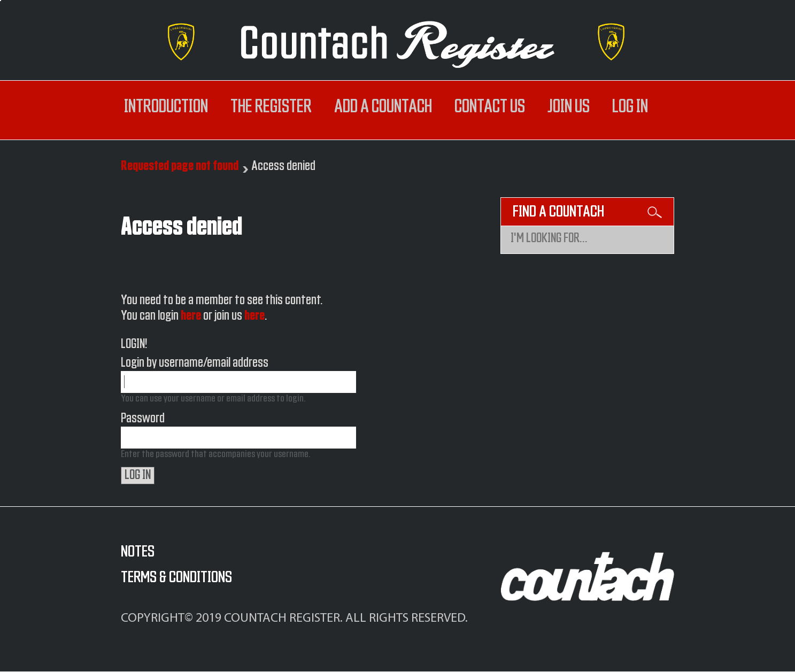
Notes (138, 552)
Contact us (490, 107)
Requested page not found (180, 166)
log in (630, 107)
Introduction (166, 107)
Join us (569, 107)
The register (271, 107)
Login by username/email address (195, 363)
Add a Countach (383, 107)
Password (143, 419)
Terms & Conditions (176, 577)
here (191, 316)
